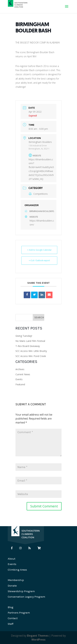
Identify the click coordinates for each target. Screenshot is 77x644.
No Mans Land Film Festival (30, 341)
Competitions (38, 194)
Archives (20, 369)
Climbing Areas (17, 570)
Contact (13, 618)
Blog (11, 607)
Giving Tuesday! (24, 336)
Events (19, 379)
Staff (11, 624)
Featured (20, 384)
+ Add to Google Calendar (39, 250)
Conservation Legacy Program (26, 597)
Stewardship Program (21, 591)
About (12, 559)
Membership (16, 580)
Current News (23, 374)
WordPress (38, 640)
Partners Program (19, 613)
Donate (12, 586)
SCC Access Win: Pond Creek (31, 356)
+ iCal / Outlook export (39, 260)
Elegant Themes (38, 636)
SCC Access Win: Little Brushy (31, 351)
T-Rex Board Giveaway (28, 346)
